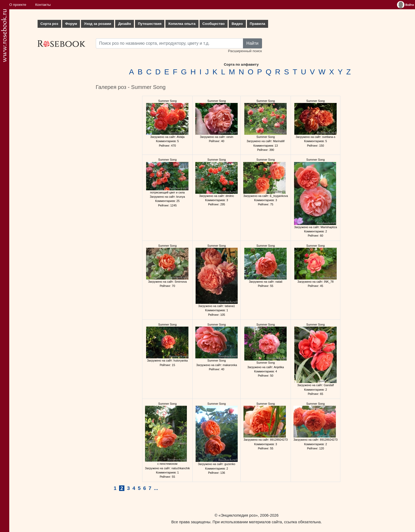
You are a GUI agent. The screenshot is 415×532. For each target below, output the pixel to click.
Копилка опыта (182, 24)
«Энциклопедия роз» (238, 515)
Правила (258, 24)
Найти (252, 43)
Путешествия (150, 24)
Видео (237, 24)
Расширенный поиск (245, 51)
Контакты (43, 5)
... (156, 488)
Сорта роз (49, 24)
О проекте (18, 5)
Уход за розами (98, 24)
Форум (71, 24)
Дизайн (125, 24)
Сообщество (214, 24)
